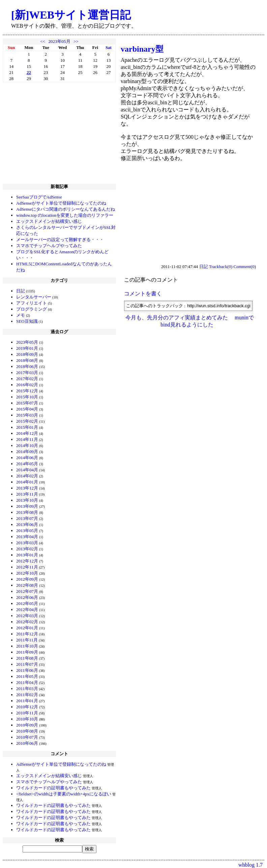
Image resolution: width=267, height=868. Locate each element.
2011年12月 (27, 634)
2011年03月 (27, 689)
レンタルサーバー (34, 297)
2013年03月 (27, 543)
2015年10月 (27, 397)
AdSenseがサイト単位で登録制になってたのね (61, 203)
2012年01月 (27, 628)
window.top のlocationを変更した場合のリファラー (65, 215)
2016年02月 (27, 385)
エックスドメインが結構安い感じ (49, 221)
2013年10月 (27, 500)
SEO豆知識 (27, 321)
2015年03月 (27, 415)
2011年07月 (27, 664)
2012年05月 (27, 603)
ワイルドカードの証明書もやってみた (53, 788)
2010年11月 (27, 713)
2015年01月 (27, 427)
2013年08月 (27, 512)
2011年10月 (27, 646)
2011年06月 (27, 670)
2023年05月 (60, 41)
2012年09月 (27, 579)
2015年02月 (27, 421)
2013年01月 (27, 555)
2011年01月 (27, 701)
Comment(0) (245, 267)
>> (76, 41)
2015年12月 (27, 391)
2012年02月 (27, 622)
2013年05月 (27, 531)
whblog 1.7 (250, 865)
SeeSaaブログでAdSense (39, 197)
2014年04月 (27, 470)
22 (29, 72)
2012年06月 (27, 597)
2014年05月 (27, 464)
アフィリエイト (32, 303)
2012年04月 (27, 610)
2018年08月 (27, 360)
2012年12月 (27, 561)
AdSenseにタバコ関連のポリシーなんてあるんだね (66, 209)
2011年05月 (27, 676)
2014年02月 (27, 476)
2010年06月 (27, 743)
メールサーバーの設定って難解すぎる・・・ (60, 240)
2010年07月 (27, 737)
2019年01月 (27, 348)
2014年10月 (27, 445)
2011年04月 (27, 682)
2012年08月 (27, 585)
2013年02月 (27, 549)
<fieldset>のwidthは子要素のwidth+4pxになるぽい (64, 794)
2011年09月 (27, 652)
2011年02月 (27, 695)
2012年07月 (27, 591)
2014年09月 (27, 452)
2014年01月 (27, 482)
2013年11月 (27, 494)
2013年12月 (27, 488)
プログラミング (32, 309)
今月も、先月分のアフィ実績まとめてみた (177, 318)
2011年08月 (27, 658)
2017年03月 (27, 373)
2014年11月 (27, 439)
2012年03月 (27, 616)
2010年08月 (27, 731)
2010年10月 (27, 719)
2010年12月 (27, 707)
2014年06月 (27, 458)
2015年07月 (27, 403)
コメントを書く (143, 294)
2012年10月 (27, 573)
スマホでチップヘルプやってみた (49, 246)
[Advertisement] (59, 133)
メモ (21, 315)
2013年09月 (27, 506)
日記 (21, 291)
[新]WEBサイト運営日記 (71, 15)
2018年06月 (27, 366)
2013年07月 (27, 518)
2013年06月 (27, 524)
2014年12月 (27, 433)
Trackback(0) (221, 267)
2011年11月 (27, 640)
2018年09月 (27, 354)
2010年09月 (27, 725)
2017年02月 (27, 379)
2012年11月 (27, 567)
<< (43, 41)
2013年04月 (27, 537)
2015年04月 (27, 409)
